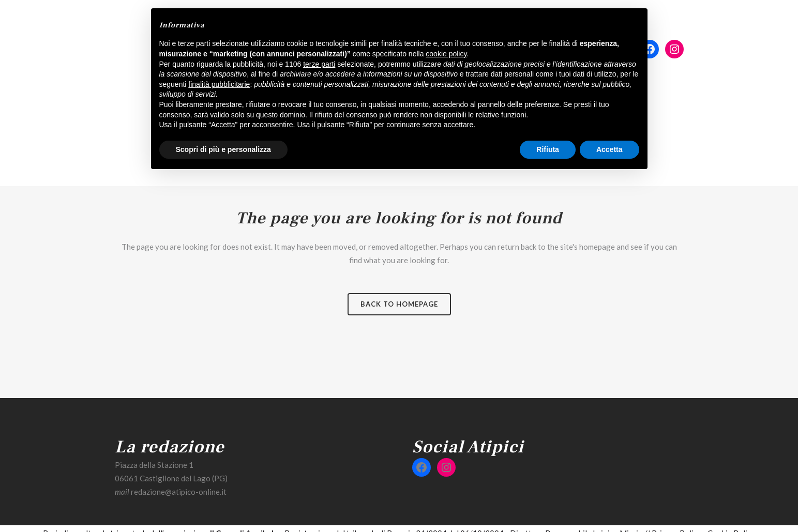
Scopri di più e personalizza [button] (223, 149)
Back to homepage (399, 304)
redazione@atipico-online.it (179, 492)
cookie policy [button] (446, 54)
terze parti (319, 64)
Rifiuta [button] (548, 149)
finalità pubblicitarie (219, 84)
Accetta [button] (609, 149)
